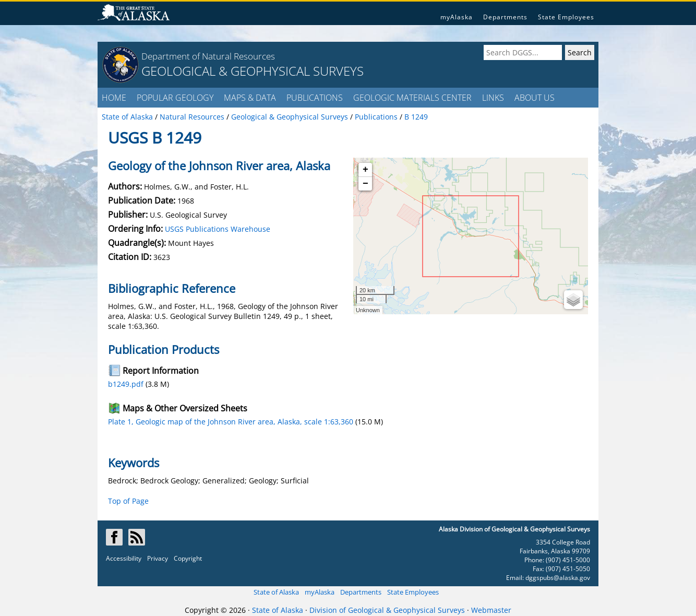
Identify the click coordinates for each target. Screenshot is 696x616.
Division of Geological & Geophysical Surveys (387, 610)
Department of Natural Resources (208, 56)
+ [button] (365, 170)
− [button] (365, 184)
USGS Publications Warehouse (218, 229)
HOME (114, 98)
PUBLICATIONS (315, 98)
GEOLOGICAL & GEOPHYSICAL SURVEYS (253, 71)
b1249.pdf (126, 384)
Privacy (158, 558)
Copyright (188, 558)
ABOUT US (535, 98)
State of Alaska (276, 592)
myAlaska (457, 17)
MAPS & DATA (250, 98)
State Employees (566, 17)
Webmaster (491, 610)
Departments (505, 17)
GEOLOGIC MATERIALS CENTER (412, 98)
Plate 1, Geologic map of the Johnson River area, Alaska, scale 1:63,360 (231, 422)
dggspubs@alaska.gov (558, 578)
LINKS (493, 98)
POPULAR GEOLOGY (175, 98)
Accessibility (124, 558)
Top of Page (128, 501)
